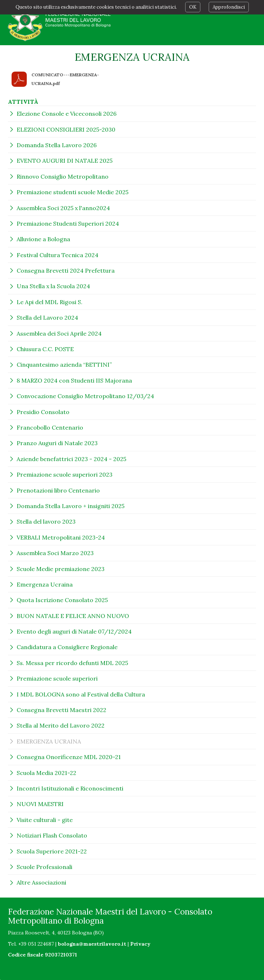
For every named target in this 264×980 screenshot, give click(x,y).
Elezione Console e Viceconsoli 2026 (67, 114)
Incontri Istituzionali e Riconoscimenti (70, 788)
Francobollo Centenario (50, 427)
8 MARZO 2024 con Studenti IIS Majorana (74, 380)
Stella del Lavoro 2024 (47, 318)
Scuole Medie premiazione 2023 (61, 569)
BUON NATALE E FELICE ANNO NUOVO (73, 616)
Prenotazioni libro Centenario (58, 490)
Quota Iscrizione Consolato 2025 (62, 600)
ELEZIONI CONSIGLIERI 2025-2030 (66, 129)
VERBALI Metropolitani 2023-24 (61, 537)
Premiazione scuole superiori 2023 (65, 474)
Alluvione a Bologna (43, 239)
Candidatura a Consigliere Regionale (67, 647)
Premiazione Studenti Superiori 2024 (68, 223)
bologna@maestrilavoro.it (92, 944)
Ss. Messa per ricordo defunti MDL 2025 (72, 663)
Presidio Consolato (43, 412)
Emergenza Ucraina (45, 584)
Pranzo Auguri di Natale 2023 (57, 443)
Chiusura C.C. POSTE (45, 349)
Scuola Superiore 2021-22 (52, 851)
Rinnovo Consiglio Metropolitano (63, 176)
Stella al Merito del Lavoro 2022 (61, 725)
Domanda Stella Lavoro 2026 (57, 145)
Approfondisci (229, 7)
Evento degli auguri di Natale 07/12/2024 (74, 631)
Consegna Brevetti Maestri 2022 (61, 710)
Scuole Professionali (44, 867)
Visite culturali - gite (45, 820)
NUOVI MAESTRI (40, 804)
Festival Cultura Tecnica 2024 (58, 255)
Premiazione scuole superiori (57, 678)
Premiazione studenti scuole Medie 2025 (73, 192)
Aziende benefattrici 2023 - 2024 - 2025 (71, 459)
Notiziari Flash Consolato (52, 835)
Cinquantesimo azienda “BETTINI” (64, 365)
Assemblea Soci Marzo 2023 (55, 553)
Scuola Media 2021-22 (46, 773)
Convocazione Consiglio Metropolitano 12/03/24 (85, 396)
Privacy (140, 944)
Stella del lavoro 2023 (46, 521)
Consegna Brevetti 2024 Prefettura (66, 270)
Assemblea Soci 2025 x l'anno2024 (63, 208)
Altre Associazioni (41, 882)
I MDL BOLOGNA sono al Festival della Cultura (81, 694)
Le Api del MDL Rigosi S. (50, 302)
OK (193, 7)
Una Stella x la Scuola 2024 (53, 286)
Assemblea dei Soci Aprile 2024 (59, 333)
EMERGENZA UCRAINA (49, 741)
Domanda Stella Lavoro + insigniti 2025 (71, 506)
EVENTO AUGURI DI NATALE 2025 (65, 161)
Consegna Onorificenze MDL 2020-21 (69, 757)
